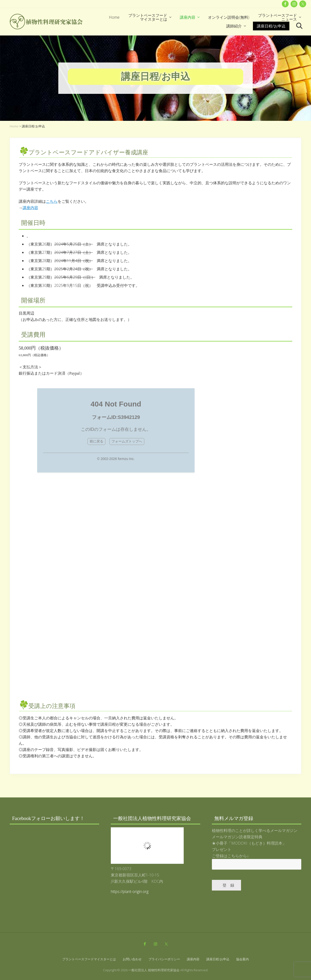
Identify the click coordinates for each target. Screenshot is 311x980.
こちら (52, 201)
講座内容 (30, 208)
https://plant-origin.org (130, 892)
